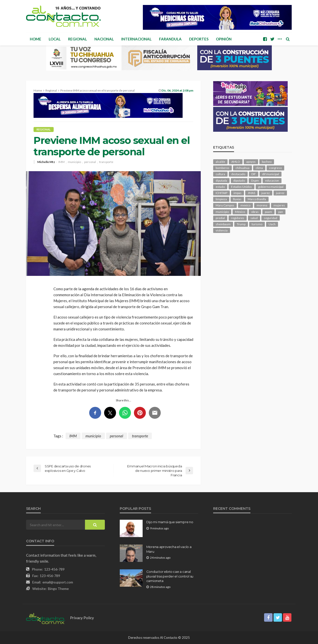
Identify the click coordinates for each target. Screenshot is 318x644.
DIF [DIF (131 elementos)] (254, 174)
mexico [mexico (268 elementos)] (245, 205)
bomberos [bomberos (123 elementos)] (222, 168)
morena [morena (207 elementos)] (262, 205)
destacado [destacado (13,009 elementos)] (238, 174)
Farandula (170, 39)
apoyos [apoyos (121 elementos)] (251, 162)
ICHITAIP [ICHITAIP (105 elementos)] (221, 193)
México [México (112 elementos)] (240, 212)
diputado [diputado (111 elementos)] (239, 180)
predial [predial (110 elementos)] (220, 218)
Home (36, 39)
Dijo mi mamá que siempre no (170, 522)
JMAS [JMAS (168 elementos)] (251, 193)
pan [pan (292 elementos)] (281, 212)
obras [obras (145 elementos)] (255, 212)
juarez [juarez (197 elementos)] (266, 193)
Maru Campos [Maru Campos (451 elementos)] (225, 205)
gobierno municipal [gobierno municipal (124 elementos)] (271, 187)
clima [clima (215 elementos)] (259, 168)
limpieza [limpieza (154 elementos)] (221, 199)
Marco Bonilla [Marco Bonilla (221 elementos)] (257, 199)
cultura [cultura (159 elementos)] (220, 174)
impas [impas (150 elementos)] (238, 193)
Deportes (199, 39)
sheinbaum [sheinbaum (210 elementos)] (223, 224)
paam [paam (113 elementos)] (268, 212)
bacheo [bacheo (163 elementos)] (267, 162)
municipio (74, 162)
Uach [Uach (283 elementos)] (272, 224)
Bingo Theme (58, 589)
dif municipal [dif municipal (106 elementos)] (271, 174)
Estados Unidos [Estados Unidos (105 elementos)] (241, 187)
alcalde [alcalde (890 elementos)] (220, 162)
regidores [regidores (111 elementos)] (238, 218)
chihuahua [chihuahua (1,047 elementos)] (242, 168)
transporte (106, 162)
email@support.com (58, 582)
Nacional (104, 39)
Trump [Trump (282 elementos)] (241, 224)
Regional (78, 39)
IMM (61, 162)
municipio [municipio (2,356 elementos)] (222, 212)
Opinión (224, 39)
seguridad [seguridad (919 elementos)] (271, 218)
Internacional (136, 39)
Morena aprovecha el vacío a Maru (169, 549)
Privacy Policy (82, 618)
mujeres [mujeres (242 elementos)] (279, 205)
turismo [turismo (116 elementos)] (257, 224)
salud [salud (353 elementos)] (254, 218)
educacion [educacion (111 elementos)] (272, 180)
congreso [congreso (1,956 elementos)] (275, 168)
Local (55, 39)
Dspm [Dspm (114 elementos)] (255, 180)
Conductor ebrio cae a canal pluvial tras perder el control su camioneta (170, 576)
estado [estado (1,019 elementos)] (220, 187)
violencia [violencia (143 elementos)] (222, 230)
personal (90, 162)
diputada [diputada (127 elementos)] (221, 180)
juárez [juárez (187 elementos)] (280, 193)
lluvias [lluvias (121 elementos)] (237, 199)
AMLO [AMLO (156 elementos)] (236, 162)
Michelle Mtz (46, 162)
